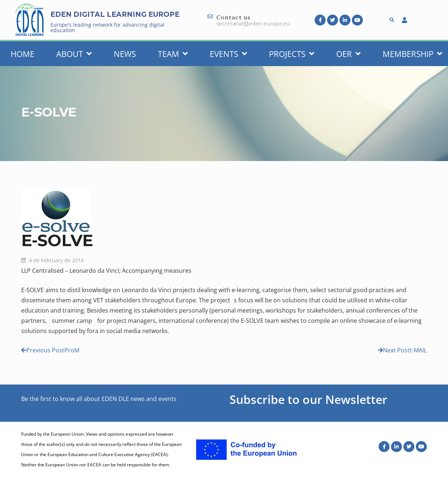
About (74, 54)
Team (173, 54)
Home (22, 54)
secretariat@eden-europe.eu (253, 24)
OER (348, 54)
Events (228, 54)
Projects (292, 54)
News (125, 54)
